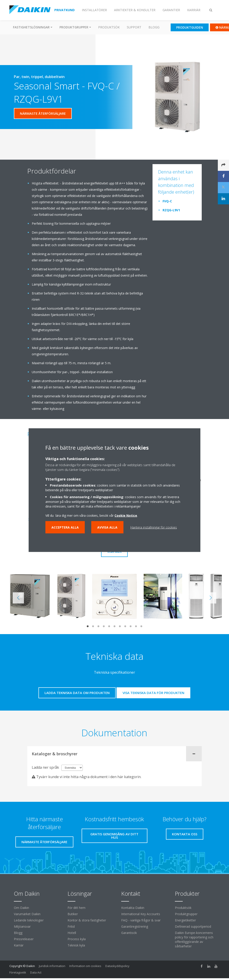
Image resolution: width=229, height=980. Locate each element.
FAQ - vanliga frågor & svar (141, 920)
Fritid (71, 926)
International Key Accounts (141, 914)
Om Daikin (21, 908)
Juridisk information (52, 966)
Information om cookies (85, 966)
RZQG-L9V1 (171, 210)
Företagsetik (18, 972)
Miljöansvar (22, 926)
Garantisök (129, 933)
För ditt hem (76, 908)
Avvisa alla (107, 527)
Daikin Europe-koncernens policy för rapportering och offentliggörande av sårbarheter (194, 939)
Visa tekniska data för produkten (153, 693)
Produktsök (109, 27)
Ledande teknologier (29, 920)
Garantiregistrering (135, 926)
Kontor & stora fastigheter (87, 920)
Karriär (19, 945)
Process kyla (77, 939)
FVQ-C (167, 201)
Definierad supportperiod (193, 926)
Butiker (73, 914)
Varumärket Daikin (27, 914)
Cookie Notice (126, 515)
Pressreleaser (24, 939)
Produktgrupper (186, 914)
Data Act (36, 972)
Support (134, 27)
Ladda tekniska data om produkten (77, 693)
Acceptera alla (65, 527)
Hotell (72, 933)
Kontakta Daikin (133, 908)
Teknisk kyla (76, 945)
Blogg (154, 27)
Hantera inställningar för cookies (154, 527)
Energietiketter (185, 920)
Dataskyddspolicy (117, 966)
